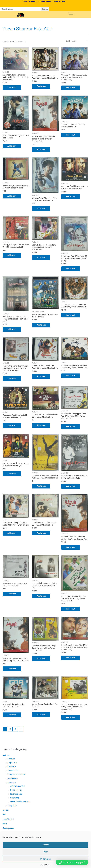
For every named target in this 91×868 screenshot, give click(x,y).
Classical (11, 760)
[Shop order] (76, 41)
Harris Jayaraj (16, 791)
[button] (72, 862)
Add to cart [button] (12, 88)
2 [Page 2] (10, 730)
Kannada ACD (13, 771)
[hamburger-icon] (71, 14)
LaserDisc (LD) (8, 820)
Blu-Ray (6, 811)
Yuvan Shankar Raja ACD (20, 803)
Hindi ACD (12, 767)
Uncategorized (8, 829)
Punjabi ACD (13, 779)
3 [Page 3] (16, 730)
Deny (46, 852)
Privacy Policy (45, 865)
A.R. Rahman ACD (17, 787)
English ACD (12, 764)
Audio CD (6, 756)
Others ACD (15, 799)
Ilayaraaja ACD (16, 795)
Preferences (46, 859)
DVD (4, 815)
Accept (46, 845)
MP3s (5, 824)
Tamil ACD (12, 783)
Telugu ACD (12, 807)
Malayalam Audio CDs (16, 775)
